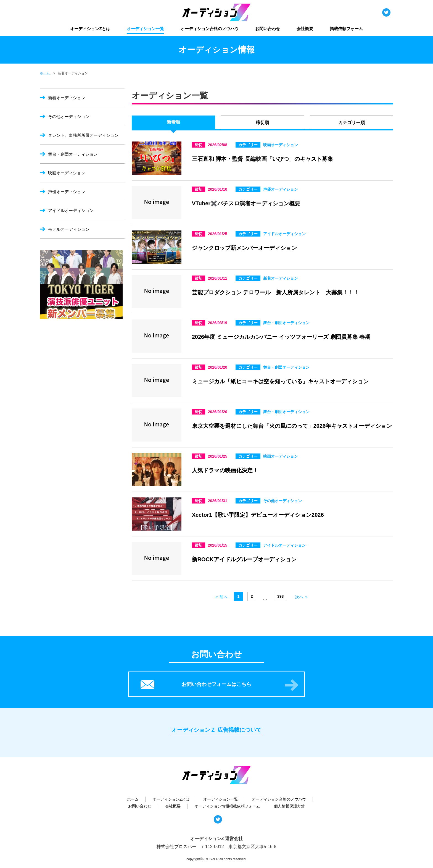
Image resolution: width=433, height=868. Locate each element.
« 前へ (222, 597)
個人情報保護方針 (289, 806)
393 (280, 596)
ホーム (133, 799)
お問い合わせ (268, 29)
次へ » (301, 597)
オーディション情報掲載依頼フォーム (227, 806)
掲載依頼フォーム (346, 29)
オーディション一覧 (145, 29)
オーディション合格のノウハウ (210, 29)
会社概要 (305, 29)
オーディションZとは (90, 29)
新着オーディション (67, 98)
